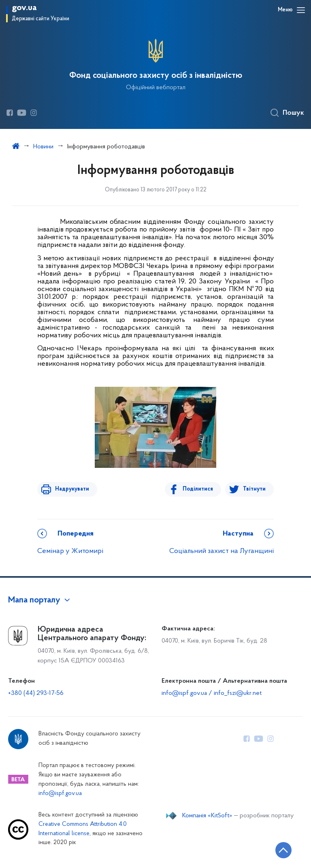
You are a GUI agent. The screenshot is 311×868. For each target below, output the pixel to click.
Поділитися (199, 489)
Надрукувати (70, 489)
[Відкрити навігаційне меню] (301, 10)
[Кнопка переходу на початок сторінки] (281, 850)
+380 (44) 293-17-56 (36, 693)
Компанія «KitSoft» (207, 816)
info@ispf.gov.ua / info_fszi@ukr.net (212, 693)
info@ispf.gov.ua (60, 794)
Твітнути (254, 489)
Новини (43, 147)
